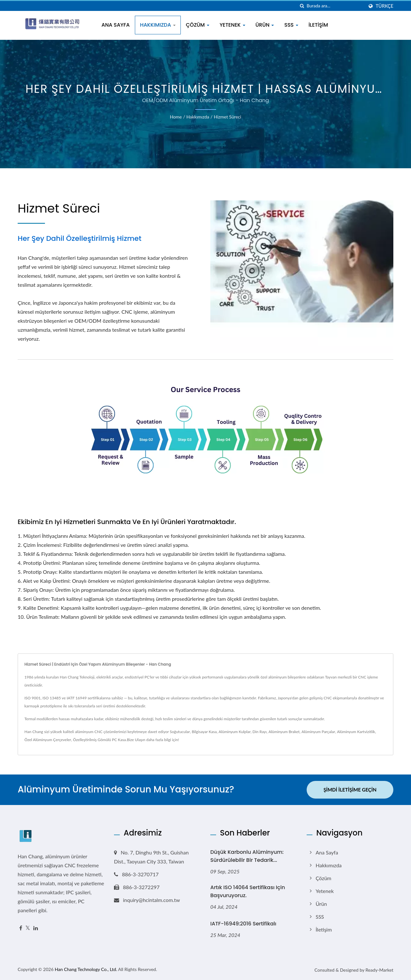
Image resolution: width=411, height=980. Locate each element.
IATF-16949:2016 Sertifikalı (243, 924)
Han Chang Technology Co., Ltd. (86, 969)
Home (176, 117)
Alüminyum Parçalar (318, 732)
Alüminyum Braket (284, 732)
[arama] (302, 6)
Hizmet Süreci (227, 117)
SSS (291, 25)
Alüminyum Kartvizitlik (356, 732)
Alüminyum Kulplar (235, 732)
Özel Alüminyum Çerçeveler (48, 740)
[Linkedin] (36, 928)
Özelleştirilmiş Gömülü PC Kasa (99, 740)
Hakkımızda (158, 25)
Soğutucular (180, 732)
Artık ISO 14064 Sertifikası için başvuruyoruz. (248, 891)
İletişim (318, 25)
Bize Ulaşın (136, 740)
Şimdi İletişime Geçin (350, 790)
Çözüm (198, 25)
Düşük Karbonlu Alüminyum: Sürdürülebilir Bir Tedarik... (247, 856)
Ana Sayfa (116, 25)
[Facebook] (21, 928)
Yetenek (232, 25)
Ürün (265, 25)
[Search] (335, 6)
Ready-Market (379, 970)
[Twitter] (28, 928)
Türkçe (385, 6)
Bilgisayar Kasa (204, 732)
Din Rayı (259, 732)
